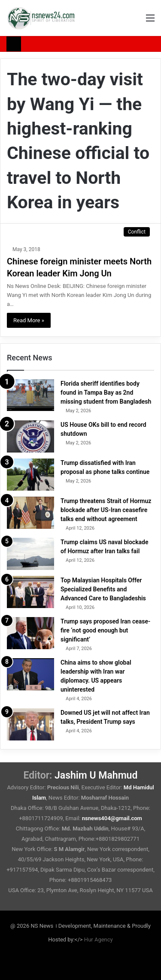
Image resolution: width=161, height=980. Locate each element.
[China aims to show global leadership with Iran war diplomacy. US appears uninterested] (30, 674)
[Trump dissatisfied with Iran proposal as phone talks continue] (30, 475)
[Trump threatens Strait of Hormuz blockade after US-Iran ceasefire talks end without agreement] (30, 513)
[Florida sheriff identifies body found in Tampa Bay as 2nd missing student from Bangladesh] (30, 395)
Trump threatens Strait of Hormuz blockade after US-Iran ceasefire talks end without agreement (106, 510)
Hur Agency (99, 940)
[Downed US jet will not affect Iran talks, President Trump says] (30, 724)
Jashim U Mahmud (96, 775)
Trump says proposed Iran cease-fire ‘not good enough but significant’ (105, 630)
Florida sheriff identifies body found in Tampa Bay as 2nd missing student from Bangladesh (106, 393)
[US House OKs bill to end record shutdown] (30, 436)
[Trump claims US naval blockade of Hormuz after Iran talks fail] (30, 554)
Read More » (29, 320)
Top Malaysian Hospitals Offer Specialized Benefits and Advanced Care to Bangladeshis (103, 589)
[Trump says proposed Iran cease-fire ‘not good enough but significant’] (30, 633)
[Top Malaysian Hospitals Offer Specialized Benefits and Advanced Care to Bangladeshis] (30, 592)
